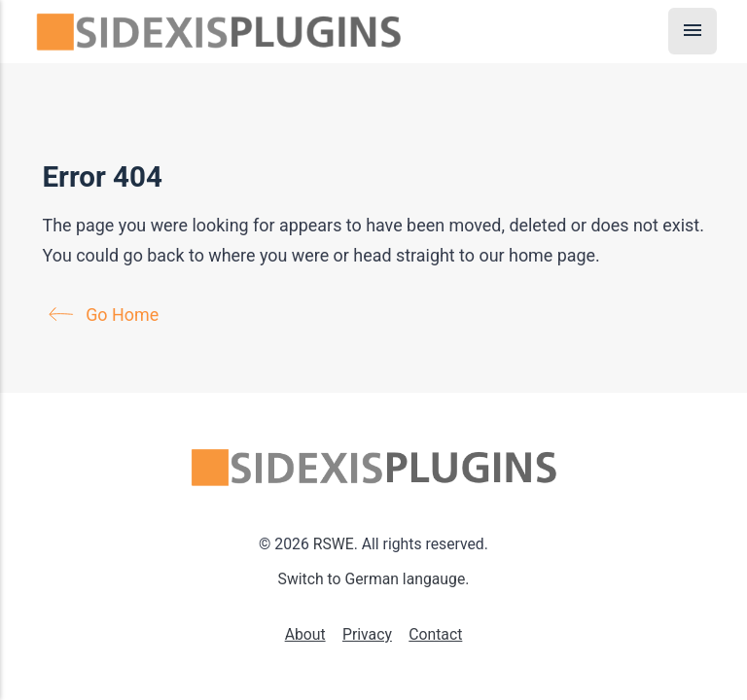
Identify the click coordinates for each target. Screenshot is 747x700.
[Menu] (693, 31)
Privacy (367, 634)
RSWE (334, 544)
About (305, 634)
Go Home (108, 315)
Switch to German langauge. (374, 579)
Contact (435, 634)
